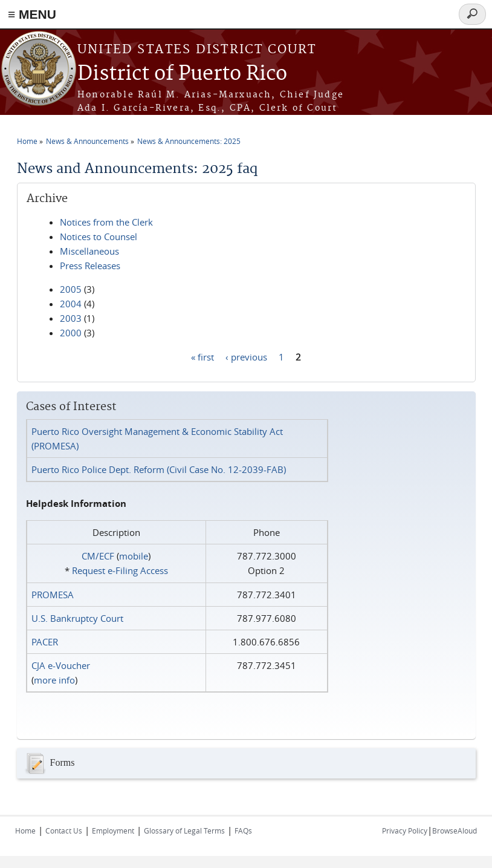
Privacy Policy (405, 830)
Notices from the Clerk (106, 222)
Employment (113, 830)
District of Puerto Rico (182, 74)
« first (202, 356)
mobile (134, 556)
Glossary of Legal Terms (184, 830)
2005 (71, 289)
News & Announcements (87, 141)
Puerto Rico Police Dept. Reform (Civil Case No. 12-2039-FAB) (159, 469)
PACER (45, 642)
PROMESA (53, 595)
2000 (71, 333)
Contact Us (64, 830)
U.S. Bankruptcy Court (77, 618)
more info (54, 680)
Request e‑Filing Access (120, 570)
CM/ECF (98, 556)
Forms (49, 763)
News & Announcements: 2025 (189, 141)
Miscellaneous (89, 251)
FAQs (243, 830)
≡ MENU (32, 14)
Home (27, 141)
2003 (71, 318)
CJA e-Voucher (61, 665)
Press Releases (90, 266)
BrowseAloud (455, 830)
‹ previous (246, 356)
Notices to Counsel (99, 237)
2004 (71, 304)
